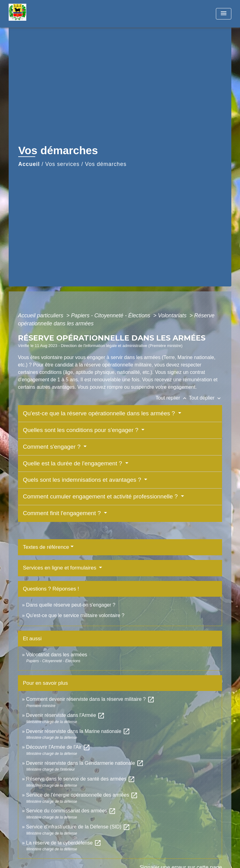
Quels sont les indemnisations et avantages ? (83, 480)
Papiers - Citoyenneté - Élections (111, 315)
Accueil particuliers (41, 315)
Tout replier (172, 398)
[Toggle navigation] (224, 14)
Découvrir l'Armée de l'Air (58, 747)
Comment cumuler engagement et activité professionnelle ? (101, 496)
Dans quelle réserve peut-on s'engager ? (71, 605)
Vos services (62, 164)
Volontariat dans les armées (56, 655)
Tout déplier (206, 398)
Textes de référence (46, 547)
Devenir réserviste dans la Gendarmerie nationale (85, 763)
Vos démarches (106, 164)
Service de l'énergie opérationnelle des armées (82, 795)
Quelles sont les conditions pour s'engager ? (81, 430)
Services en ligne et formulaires (60, 568)
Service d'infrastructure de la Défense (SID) (78, 827)
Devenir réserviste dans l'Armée (65, 715)
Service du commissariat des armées (71, 811)
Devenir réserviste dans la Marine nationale (78, 731)
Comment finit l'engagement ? (63, 513)
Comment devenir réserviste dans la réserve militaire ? (90, 699)
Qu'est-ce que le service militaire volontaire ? (75, 615)
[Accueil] (47, 14)
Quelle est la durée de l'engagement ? (73, 463)
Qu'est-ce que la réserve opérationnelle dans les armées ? (100, 413)
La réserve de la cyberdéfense (64, 843)
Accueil (29, 164)
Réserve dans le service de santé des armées (81, 779)
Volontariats (173, 315)
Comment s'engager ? (53, 447)
